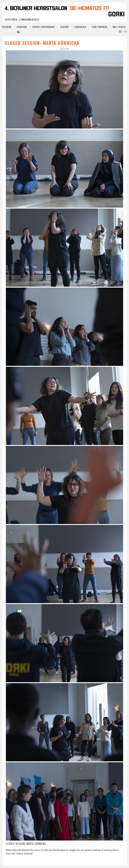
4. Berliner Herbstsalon (36, 8)
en (125, 32)
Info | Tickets (119, 27)
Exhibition (22, 27)
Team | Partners (99, 27)
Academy (65, 27)
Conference (80, 27)
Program (7, 27)
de (121, 32)
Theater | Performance (44, 27)
